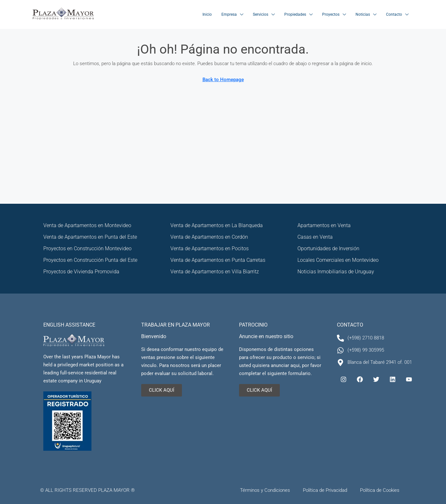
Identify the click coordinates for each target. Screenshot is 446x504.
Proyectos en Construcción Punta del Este (90, 260)
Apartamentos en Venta (324, 225)
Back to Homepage (223, 80)
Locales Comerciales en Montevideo (338, 260)
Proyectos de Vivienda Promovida (81, 272)
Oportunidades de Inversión (328, 248)
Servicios (261, 14)
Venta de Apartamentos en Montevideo (87, 225)
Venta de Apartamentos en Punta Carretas (218, 260)
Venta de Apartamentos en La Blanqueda (217, 225)
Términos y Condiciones (265, 490)
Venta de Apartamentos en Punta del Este (90, 237)
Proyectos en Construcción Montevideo (87, 248)
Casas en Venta (315, 237)
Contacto (394, 14)
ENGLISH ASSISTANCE (69, 325)
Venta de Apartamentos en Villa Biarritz (215, 272)
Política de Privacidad (325, 490)
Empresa (229, 14)
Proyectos (331, 14)
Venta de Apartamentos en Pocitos (210, 248)
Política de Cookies (380, 490)
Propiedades (295, 14)
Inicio (207, 14)
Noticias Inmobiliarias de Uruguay (336, 272)
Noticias (363, 14)
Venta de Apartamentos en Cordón (209, 237)
